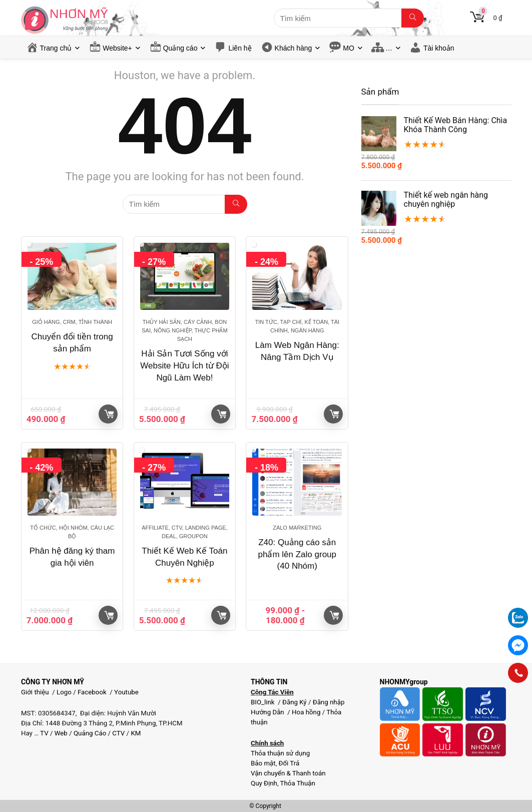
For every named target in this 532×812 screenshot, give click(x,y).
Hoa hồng (306, 712)
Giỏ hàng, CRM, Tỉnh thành (72, 322)
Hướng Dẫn (268, 712)
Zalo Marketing (297, 528)
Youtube (126, 692)
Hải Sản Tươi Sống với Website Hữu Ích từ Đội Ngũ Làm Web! (184, 366)
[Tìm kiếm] (413, 18)
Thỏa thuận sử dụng (280, 753)
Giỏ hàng (109, 414)
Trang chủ (56, 48)
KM (136, 733)
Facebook (92, 692)
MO (349, 48)
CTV (118, 733)
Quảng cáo (180, 48)
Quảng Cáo (90, 733)
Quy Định (264, 783)
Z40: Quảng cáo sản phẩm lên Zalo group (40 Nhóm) (297, 554)
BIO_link (263, 702)
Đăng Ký (295, 702)
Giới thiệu (35, 692)
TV (44, 733)
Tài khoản (439, 48)
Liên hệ (240, 48)
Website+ (117, 48)
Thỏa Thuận (297, 783)
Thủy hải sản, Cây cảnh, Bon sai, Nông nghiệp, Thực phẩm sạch (184, 330)
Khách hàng (294, 48)
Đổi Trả (289, 763)
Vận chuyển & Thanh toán (288, 773)
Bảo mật (263, 763)
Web (61, 733)
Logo (64, 692)
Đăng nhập (329, 702)
